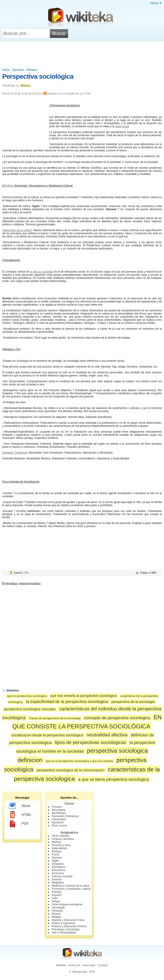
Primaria (57, 807)
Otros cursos (59, 826)
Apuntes (18, 70)
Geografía (58, 864)
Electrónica (58, 870)
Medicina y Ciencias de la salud (71, 886)
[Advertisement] (82, 53)
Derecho (57, 879)
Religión (57, 917)
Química (57, 858)
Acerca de (74, 965)
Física (55, 855)
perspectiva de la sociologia (133, 702)
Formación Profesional (65, 816)
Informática (58, 867)
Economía (58, 873)
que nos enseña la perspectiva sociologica (84, 696)
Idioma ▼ (156, 3)
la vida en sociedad (42, 272)
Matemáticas (59, 848)
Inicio (6, 70)
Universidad (59, 819)
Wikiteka (61, 965)
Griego (56, 901)
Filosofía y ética (61, 845)
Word (20, 806)
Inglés (55, 861)
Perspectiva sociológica (38, 76)
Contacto (103, 965)
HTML (20, 815)
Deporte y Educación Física (68, 920)
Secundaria (59, 810)
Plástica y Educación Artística (69, 926)
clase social (122, 126)
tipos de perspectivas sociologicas (90, 742)
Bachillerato (59, 813)
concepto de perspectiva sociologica (117, 718)
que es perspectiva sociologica (27, 696)
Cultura (9, 186)
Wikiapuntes (80, 972)
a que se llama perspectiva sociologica (114, 779)
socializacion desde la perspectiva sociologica (47, 735)
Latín (55, 898)
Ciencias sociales (62, 876)
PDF (19, 824)
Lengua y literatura (63, 839)
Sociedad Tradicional (15, 453)
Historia (56, 842)
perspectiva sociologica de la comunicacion (71, 770)
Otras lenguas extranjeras (67, 904)
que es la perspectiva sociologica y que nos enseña (79, 761)
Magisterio (58, 883)
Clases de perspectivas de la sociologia (55, 718)
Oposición (58, 822)
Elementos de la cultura (17, 230)
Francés (57, 892)
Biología (57, 851)
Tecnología (58, 908)
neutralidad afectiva (107, 735)
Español (57, 895)
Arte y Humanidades (64, 933)
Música (32, 70)
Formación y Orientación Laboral (71, 889)
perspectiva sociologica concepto (30, 709)
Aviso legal (89, 965)
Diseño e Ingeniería (63, 923)
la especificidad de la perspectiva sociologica (67, 702)
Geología (57, 911)
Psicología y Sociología (66, 929)
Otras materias (61, 836)
